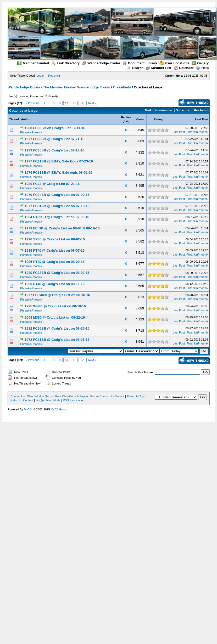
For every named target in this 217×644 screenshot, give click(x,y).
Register (54, 76)
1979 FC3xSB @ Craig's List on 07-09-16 (57, 195)
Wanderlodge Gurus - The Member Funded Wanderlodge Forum (59, 87)
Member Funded (33, 63)
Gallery (200, 63)
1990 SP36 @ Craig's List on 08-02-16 (55, 239)
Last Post (202, 119)
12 (82, 103)
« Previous (32, 103)
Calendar (184, 68)
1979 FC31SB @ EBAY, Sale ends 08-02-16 (59, 173)
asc (126, 121)
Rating (158, 119)
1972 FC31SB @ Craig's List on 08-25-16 (57, 340)
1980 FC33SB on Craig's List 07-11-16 (55, 128)
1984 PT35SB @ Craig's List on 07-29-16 (57, 217)
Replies (126, 117)
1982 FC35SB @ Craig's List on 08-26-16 (57, 328)
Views (140, 119)
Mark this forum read (159, 110)
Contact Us (18, 396)
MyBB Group (59, 409)
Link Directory (65, 63)
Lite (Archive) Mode (48, 400)
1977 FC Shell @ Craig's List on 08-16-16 (57, 295)
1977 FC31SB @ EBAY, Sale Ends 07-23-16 (59, 161)
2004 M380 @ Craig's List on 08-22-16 (55, 317)
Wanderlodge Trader (101, 63)
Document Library (140, 63)
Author (26, 119)
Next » (92, 103)
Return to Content (22, 400)
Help (202, 68)
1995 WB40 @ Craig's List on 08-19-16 (55, 306)
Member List (159, 68)
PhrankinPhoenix (31, 132)
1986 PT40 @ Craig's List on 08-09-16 (55, 262)
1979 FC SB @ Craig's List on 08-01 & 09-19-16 (62, 228)
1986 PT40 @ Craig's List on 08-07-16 (55, 250)
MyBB (28, 409)
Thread (14, 119)
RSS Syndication (74, 400)
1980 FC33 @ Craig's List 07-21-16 (52, 184)
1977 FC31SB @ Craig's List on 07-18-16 (57, 206)
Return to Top (135, 396)
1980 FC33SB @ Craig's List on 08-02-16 (57, 273)
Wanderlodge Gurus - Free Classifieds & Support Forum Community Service (76, 396)
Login (40, 76)
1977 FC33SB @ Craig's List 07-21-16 (54, 139)
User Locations (174, 63)
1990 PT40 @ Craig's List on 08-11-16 (55, 284)
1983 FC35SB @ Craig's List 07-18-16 (54, 150)
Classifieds (122, 87)
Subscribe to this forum (192, 110)
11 (74, 103)
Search (135, 68)
